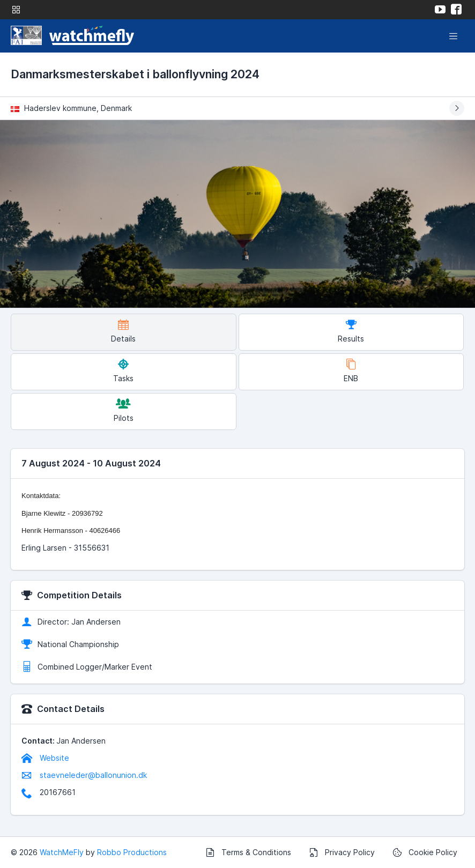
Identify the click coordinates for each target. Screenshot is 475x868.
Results (351, 331)
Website (45, 758)
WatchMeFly (62, 852)
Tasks (123, 371)
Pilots (124, 410)
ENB (351, 371)
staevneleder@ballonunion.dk (84, 775)
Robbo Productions (132, 852)
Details (123, 331)
